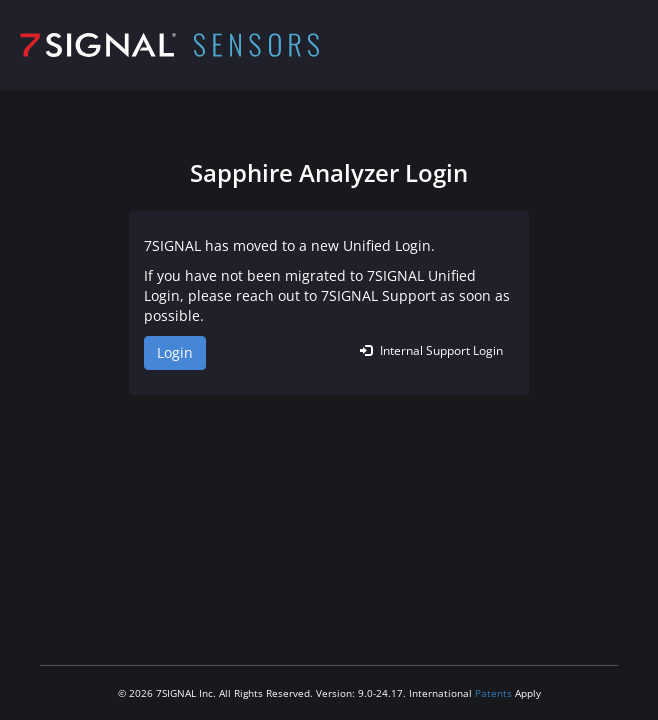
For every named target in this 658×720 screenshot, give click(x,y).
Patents (493, 693)
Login (175, 352)
